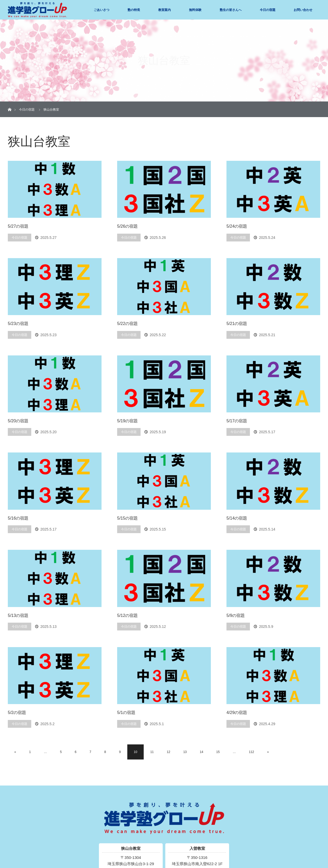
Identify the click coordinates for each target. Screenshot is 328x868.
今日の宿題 (268, 10)
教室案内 (165, 10)
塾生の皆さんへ (231, 10)
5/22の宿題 (127, 324)
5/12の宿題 (127, 615)
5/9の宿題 (236, 615)
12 (169, 752)
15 (218, 752)
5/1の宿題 (126, 713)
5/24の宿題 (237, 226)
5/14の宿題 (237, 518)
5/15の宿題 (127, 518)
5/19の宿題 (127, 421)
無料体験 (195, 10)
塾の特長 (134, 10)
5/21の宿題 (237, 324)
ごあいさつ (102, 10)
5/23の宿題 (18, 324)
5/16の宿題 (18, 518)
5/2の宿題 (17, 713)
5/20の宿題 (18, 421)
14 (201, 752)
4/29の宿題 (237, 713)
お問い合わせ (303, 10)
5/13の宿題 (18, 615)
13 (185, 752)
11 (152, 752)
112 (251, 752)
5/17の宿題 (237, 421)
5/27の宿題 (18, 226)
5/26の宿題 (127, 226)
